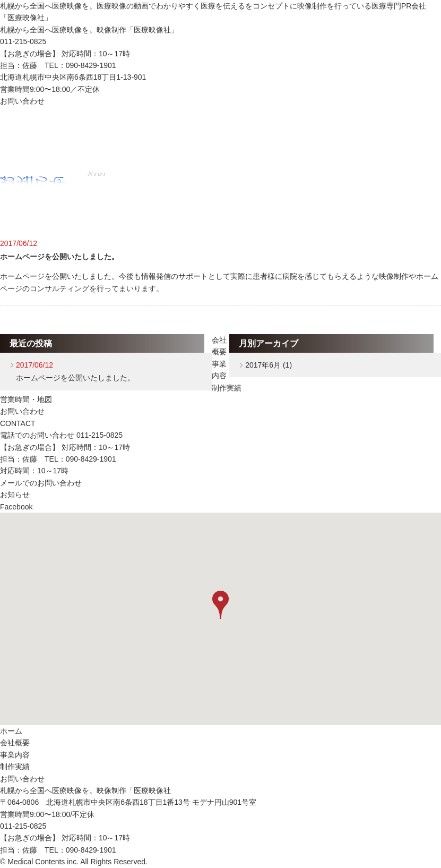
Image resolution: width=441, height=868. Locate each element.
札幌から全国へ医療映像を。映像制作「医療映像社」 (89, 30)
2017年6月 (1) (269, 365)
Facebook (16, 507)
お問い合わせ (22, 101)
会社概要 (106, 125)
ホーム (14, 125)
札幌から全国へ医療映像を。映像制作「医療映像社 (85, 790)
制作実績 (283, 125)
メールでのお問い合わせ (41, 483)
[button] (220, 605)
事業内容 (194, 125)
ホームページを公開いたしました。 (59, 257)
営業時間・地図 (26, 399)
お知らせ (15, 495)
